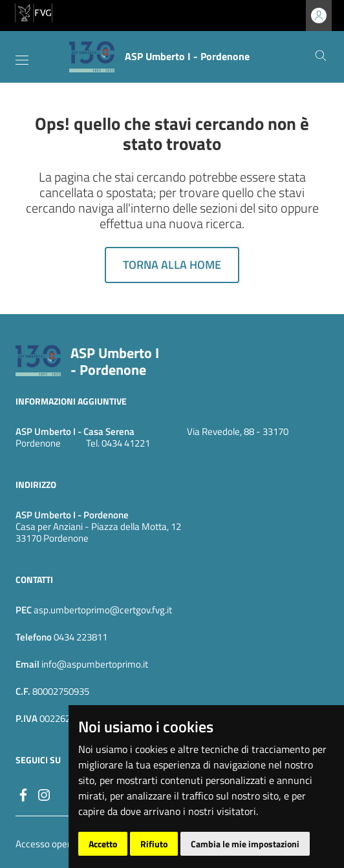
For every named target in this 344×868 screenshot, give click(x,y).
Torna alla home (172, 265)
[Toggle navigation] (22, 60)
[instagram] (44, 794)
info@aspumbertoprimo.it (94, 664)
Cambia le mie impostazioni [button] (245, 844)
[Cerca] (321, 57)
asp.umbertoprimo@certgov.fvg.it (103, 610)
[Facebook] (23, 794)
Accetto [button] (103, 844)
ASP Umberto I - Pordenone (115, 361)
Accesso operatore (54, 844)
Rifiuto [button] (154, 844)
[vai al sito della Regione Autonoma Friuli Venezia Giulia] (34, 12)
